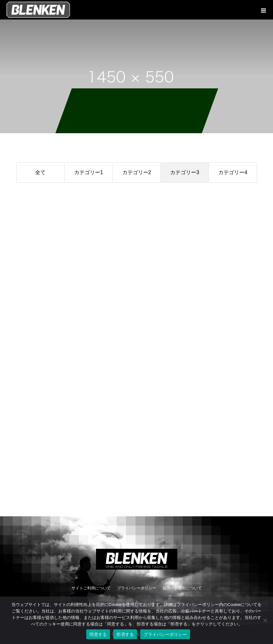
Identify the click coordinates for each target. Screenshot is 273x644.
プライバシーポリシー (137, 588)
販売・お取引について (182, 588)
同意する (98, 634)
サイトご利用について (91, 588)
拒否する (125, 634)
